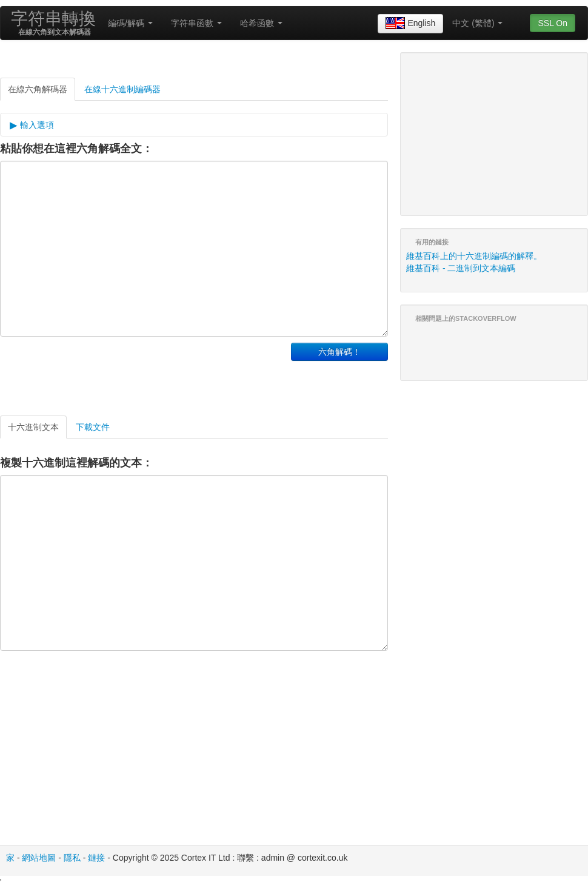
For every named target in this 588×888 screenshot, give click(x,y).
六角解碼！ (339, 352)
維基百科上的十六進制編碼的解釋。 (474, 256)
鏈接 (96, 858)
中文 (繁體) (477, 23)
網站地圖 (39, 858)
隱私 (72, 858)
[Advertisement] (142, 373)
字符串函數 (196, 23)
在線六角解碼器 (38, 89)
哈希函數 (261, 23)
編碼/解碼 (130, 23)
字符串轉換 (53, 18)
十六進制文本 (33, 427)
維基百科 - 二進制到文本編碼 (461, 268)
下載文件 (93, 427)
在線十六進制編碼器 (122, 89)
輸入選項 (36, 125)
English (410, 24)
